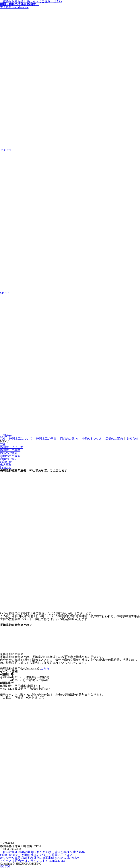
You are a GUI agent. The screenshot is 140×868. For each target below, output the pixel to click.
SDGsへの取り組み (67, 858)
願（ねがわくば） (42, 852)
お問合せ (18, 861)
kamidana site (20, 7)
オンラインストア (36, 861)
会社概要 (12, 852)
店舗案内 (27, 858)
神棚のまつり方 (92, 439)
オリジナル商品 (10, 858)
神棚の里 (24, 852)
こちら (45, 668)
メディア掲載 (21, 855)
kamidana (6, 468)
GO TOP (5, 866)
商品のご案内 (69, 439)
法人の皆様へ (64, 852)
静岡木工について (21, 439)
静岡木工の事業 (46, 439)
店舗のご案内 (114, 439)
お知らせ (132, 439)
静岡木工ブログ (62, 855)
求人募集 (6, 7)
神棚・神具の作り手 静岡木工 (19, 4)
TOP (3, 439)
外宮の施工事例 (44, 858)
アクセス (6, 861)
